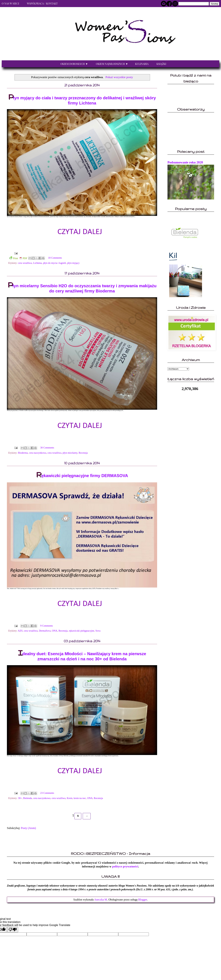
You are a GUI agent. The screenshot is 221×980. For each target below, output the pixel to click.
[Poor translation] (13, 930)
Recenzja (83, 453)
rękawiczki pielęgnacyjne (82, 631)
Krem (70, 798)
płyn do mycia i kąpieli (54, 263)
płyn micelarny (70, 453)
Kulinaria (142, 64)
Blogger (143, 900)
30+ (20, 798)
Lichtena (37, 263)
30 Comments (47, 448)
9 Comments (47, 626)
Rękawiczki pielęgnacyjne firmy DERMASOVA (82, 476)
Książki (161, 64)
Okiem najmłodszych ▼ (112, 64)
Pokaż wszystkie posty (119, 77)
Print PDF (18, 258)
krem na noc (80, 798)
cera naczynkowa (38, 453)
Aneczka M (101, 900)
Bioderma (23, 453)
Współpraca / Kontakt (42, 3)
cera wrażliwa (25, 263)
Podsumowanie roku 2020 (185, 162)
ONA (55, 631)
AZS (20, 631)
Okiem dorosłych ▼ (74, 64)
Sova (98, 631)
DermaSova (45, 631)
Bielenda (28, 798)
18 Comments (55, 258)
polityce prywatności (125, 866)
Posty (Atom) (28, 828)
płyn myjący (73, 263)
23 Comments (47, 793)
